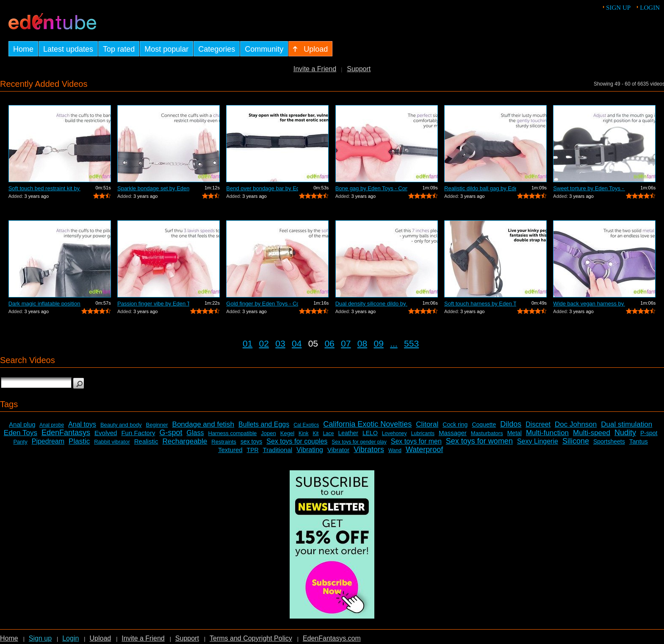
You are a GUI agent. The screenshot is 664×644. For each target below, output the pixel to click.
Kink (303, 433)
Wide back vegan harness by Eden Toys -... (589, 304)
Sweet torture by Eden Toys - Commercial (589, 188)
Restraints (224, 442)
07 (346, 343)
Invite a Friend (315, 69)
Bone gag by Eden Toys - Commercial (371, 188)
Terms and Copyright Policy (251, 638)
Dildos (511, 424)
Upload (100, 638)
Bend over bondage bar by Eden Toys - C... (262, 188)
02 (264, 343)
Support (359, 69)
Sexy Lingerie (538, 441)
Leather (348, 433)
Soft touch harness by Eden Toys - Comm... (480, 304)
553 (411, 343)
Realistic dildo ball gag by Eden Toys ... (480, 188)
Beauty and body (121, 425)
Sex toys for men (416, 441)
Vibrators (369, 450)
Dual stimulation (627, 424)
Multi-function (547, 433)
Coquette (484, 425)
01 (248, 343)
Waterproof (424, 450)
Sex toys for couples (297, 441)
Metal (515, 433)
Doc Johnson (576, 424)
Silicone (576, 441)
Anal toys (82, 424)
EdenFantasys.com (332, 638)
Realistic (146, 441)
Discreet (538, 424)
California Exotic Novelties (367, 424)
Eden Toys (21, 433)
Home (9, 638)
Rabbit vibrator (112, 442)
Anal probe (52, 425)
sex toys (251, 441)
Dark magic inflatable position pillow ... (44, 304)
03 (280, 343)
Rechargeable (185, 441)
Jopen (268, 433)
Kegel (287, 433)
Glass (195, 433)
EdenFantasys (66, 433)
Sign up (618, 8)
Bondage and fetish (203, 424)
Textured (230, 450)
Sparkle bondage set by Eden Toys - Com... (153, 188)
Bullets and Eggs (264, 424)
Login (650, 8)
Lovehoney (394, 433)
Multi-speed (592, 433)
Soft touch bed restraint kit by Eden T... (44, 188)
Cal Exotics (306, 425)
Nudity (625, 433)
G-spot (171, 433)
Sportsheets (609, 441)
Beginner (157, 425)
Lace (328, 433)
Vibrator (338, 450)
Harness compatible (232, 433)
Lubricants (423, 433)
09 (379, 343)
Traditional (278, 450)
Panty (20, 442)
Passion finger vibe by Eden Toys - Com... (153, 304)
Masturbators (487, 433)
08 (362, 343)
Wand (395, 450)
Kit (315, 433)
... (394, 343)
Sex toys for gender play (359, 442)
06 (329, 343)
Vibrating (310, 450)
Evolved (106, 433)
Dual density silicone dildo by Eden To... (371, 304)
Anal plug (22, 424)
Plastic (79, 441)
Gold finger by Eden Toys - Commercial (262, 304)
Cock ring (455, 425)
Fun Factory (138, 433)
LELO (370, 433)
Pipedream (48, 441)
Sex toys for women (479, 441)
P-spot (649, 433)
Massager (453, 433)
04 (297, 343)
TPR (253, 450)
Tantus (639, 441)
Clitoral (427, 424)
